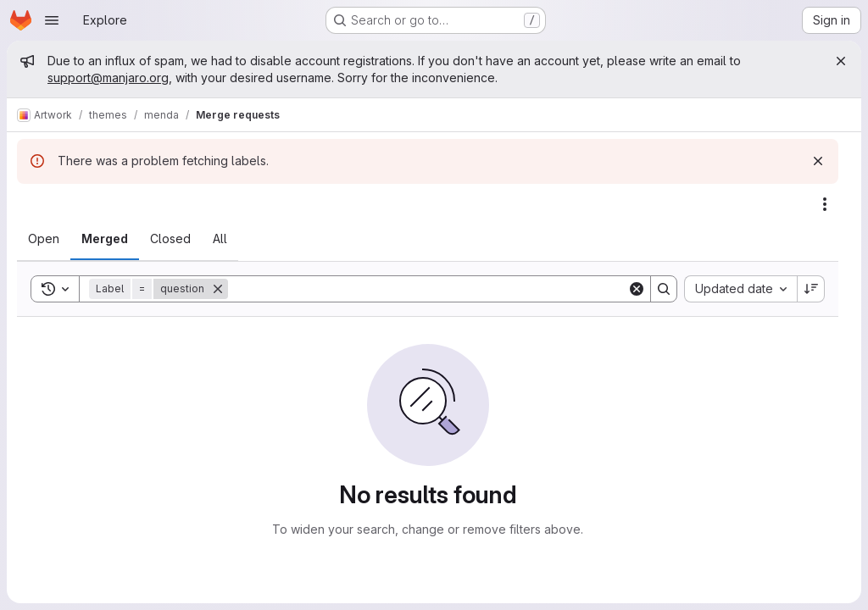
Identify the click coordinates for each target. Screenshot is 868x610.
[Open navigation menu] (52, 20)
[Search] (428, 289)
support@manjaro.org (108, 78)
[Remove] (218, 289)
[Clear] (637, 289)
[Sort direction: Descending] (811, 289)
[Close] (841, 61)
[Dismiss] (818, 161)
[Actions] (825, 204)
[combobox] (740, 289)
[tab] (44, 239)
